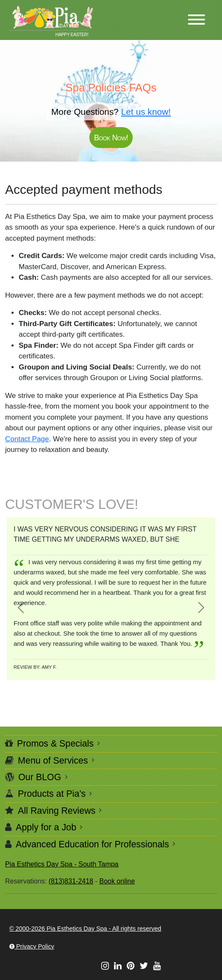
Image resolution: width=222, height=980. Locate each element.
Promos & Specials (55, 744)
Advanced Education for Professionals (92, 844)
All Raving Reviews (57, 811)
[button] (196, 20)
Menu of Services (53, 761)
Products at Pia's (52, 794)
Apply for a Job (46, 827)
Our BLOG (40, 777)
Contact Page (27, 439)
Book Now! (111, 138)
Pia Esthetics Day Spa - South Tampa (62, 864)
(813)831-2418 (71, 881)
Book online (117, 881)
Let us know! (146, 112)
